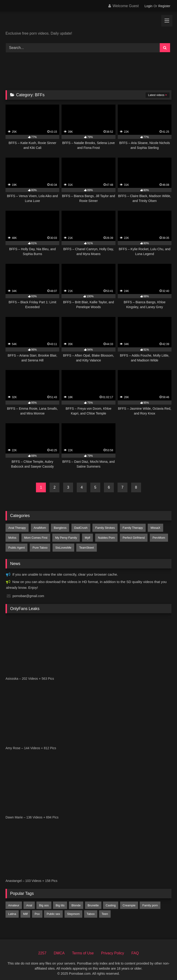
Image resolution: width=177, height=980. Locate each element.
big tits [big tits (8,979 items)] (60, 902)
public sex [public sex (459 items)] (53, 910)
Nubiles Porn (103, 536)
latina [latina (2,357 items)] (12, 910)
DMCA (59, 950)
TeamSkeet (84, 545)
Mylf (85, 536)
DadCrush (78, 527)
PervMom (154, 536)
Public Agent (16, 545)
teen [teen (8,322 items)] (105, 910)
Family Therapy (129, 527)
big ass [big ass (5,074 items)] (44, 902)
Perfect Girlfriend (130, 536)
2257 (42, 950)
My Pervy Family (64, 536)
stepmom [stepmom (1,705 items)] (73, 910)
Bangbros (58, 527)
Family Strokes (102, 527)
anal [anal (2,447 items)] (29, 902)
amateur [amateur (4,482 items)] (14, 902)
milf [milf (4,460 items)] (25, 910)
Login (148, 6)
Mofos (12, 536)
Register (164, 6)
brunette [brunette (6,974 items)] (93, 902)
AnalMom (39, 527)
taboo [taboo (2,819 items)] (91, 910)
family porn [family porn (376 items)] (150, 902)
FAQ (135, 950)
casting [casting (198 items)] (111, 902)
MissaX (151, 527)
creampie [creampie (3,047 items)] (129, 902)
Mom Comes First (35, 536)
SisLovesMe (62, 545)
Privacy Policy (113, 950)
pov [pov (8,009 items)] (37, 910)
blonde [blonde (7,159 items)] (76, 902)
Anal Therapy (17, 527)
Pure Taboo (39, 545)
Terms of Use (83, 950)
